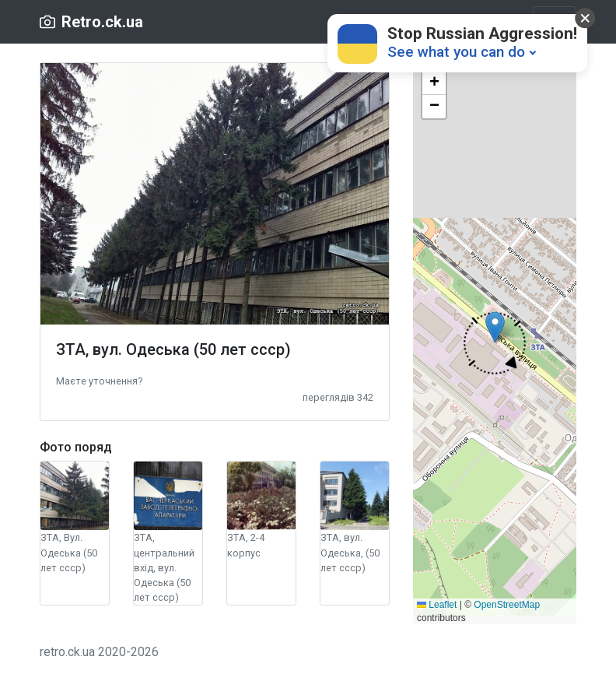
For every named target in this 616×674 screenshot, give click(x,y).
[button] (99, 380)
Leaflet (437, 605)
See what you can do (456, 52)
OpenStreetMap (507, 605)
